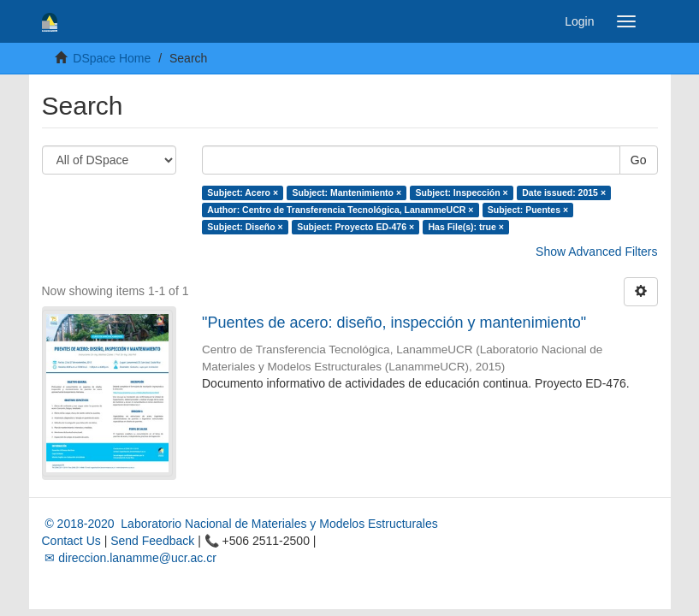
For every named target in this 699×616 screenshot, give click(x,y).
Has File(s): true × (466, 227)
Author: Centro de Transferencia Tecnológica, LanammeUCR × (340, 210)
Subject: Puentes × (528, 210)
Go (639, 160)
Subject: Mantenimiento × (347, 192)
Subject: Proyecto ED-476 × (355, 227)
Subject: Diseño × (245, 227)
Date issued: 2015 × (564, 192)
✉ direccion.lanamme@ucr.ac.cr (129, 558)
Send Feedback (152, 541)
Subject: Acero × (243, 192)
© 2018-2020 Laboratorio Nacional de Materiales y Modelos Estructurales (240, 524)
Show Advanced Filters (596, 252)
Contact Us (71, 541)
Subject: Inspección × (462, 192)
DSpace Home (112, 58)
